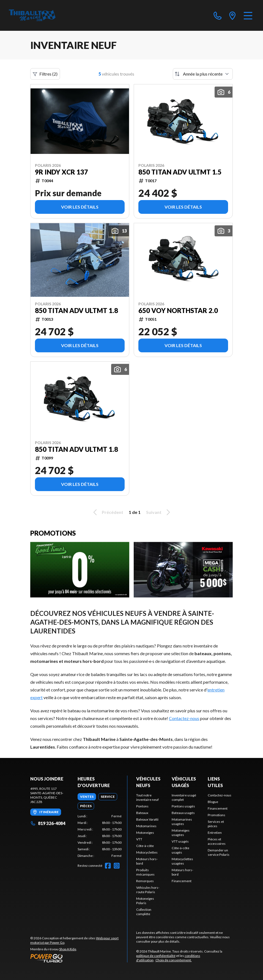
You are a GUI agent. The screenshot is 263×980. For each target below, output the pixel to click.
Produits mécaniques (145, 872)
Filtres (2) (45, 74)
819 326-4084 (48, 823)
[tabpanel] (100, 836)
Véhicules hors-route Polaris (148, 890)
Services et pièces (216, 824)
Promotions (217, 815)
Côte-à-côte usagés (180, 850)
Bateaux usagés (183, 813)
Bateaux (142, 813)
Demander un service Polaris (219, 852)
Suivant (159, 512)
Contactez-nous (184, 718)
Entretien (215, 833)
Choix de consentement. (174, 960)
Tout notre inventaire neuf (147, 797)
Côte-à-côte (145, 846)
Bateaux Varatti (147, 819)
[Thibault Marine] (32, 15)
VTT (139, 839)
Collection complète (144, 912)
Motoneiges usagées (181, 833)
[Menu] (248, 15)
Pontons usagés (183, 806)
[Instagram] (117, 866)
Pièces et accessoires (217, 841)
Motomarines (146, 826)
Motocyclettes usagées (182, 861)
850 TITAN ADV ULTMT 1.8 (76, 311)
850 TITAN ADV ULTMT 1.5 (180, 172)
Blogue (213, 802)
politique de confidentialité (156, 956)
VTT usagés (180, 841)
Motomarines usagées (182, 822)
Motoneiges (145, 833)
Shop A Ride (68, 949)
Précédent (107, 512)
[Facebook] (108, 866)
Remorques (145, 881)
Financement (182, 881)
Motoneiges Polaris (145, 901)
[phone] (218, 15)
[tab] (87, 797)
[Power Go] (79, 958)
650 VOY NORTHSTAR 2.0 (178, 311)
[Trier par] (203, 74)
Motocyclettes (147, 852)
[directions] (232, 15)
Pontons (142, 806)
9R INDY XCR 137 (61, 172)
